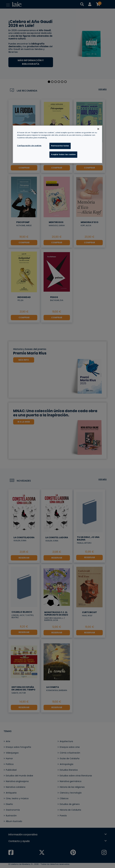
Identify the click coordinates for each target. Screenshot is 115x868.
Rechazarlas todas (60, 146)
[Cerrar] (98, 129)
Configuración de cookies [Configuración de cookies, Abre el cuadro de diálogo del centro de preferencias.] (29, 146)
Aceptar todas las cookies (63, 154)
